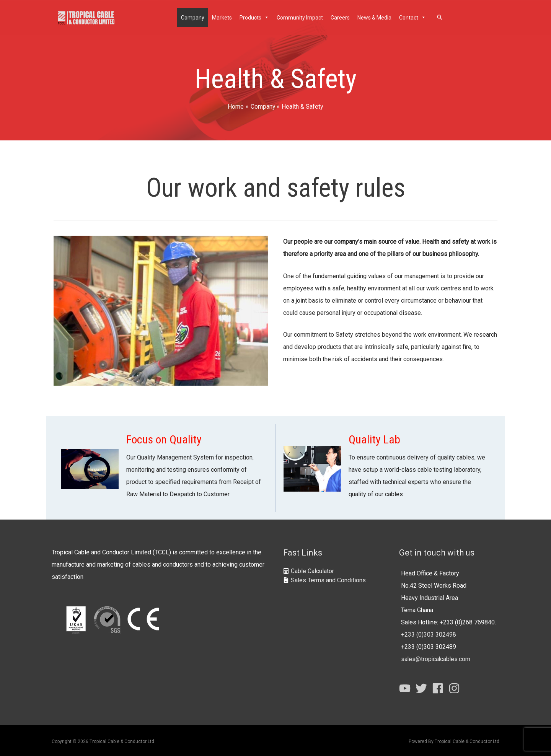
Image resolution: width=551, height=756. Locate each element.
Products (255, 17)
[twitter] (423, 686)
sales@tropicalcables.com (436, 657)
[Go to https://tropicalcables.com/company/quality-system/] (165, 466)
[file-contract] (324, 578)
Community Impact (300, 17)
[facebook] (439, 686)
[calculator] (309, 569)
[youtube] (407, 686)
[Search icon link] (440, 17)
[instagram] (456, 686)
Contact (413, 17)
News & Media (375, 17)
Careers (341, 17)
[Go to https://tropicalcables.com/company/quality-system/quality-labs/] (387, 466)
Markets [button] (222, 17)
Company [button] (193, 17)
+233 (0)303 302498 (429, 633)
